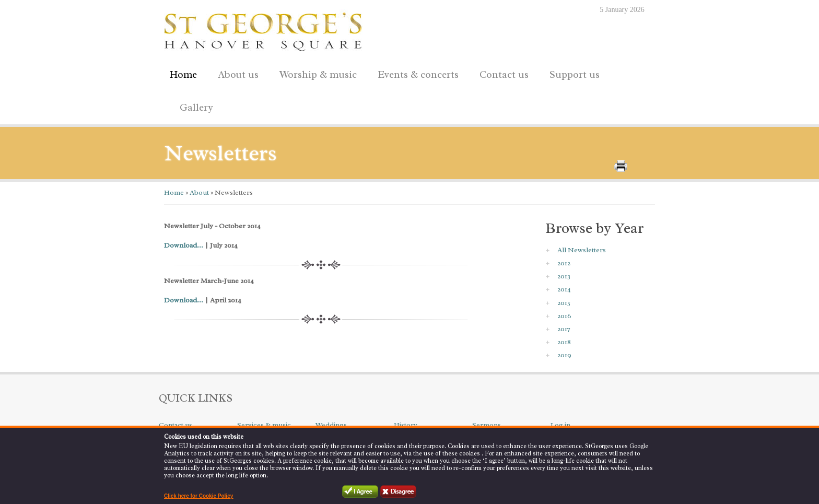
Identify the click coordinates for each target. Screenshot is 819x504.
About (198, 192)
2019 (564, 355)
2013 (564, 276)
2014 (564, 289)
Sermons (487, 425)
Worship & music (315, 73)
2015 (564, 303)
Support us (572, 73)
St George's (263, 29)
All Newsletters (582, 250)
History (406, 425)
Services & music (264, 425)
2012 (564, 263)
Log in (560, 425)
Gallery (196, 108)
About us (236, 73)
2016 (564, 316)
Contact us (501, 73)
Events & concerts (418, 75)
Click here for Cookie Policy (198, 496)
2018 (564, 342)
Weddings (331, 425)
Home (183, 75)
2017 (564, 329)
